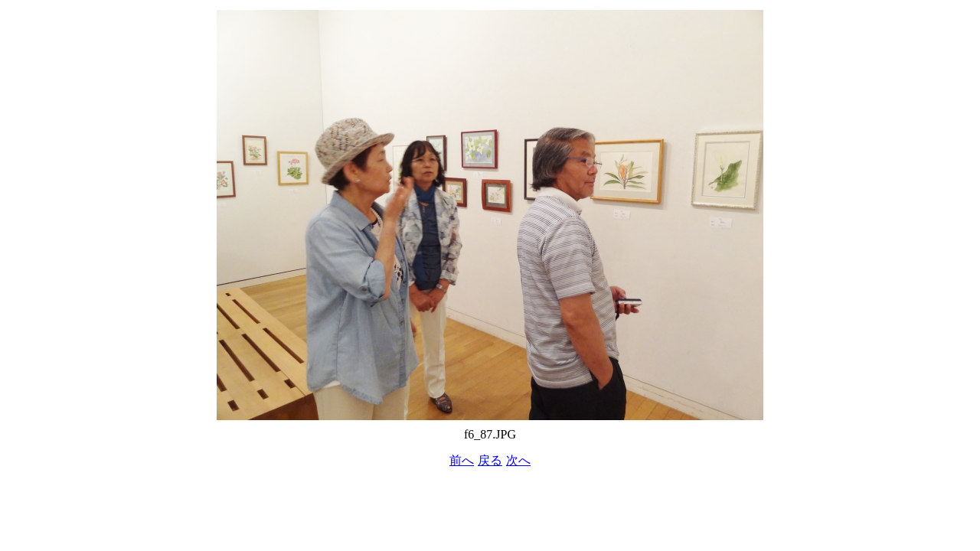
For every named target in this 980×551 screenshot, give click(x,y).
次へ (518, 460)
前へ (462, 460)
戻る (490, 460)
